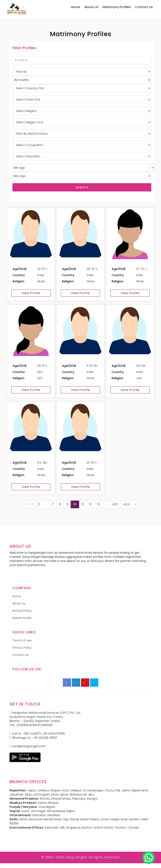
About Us (91, 7)
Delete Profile (22, 618)
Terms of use (22, 640)
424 (126, 504)
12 (90, 504)
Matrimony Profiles (117, 7)
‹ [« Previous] (26, 504)
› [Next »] (135, 504)
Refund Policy (22, 611)
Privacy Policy (22, 648)
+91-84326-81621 (45, 738)
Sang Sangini (76, 857)
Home (76, 7)
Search (82, 187)
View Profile (31, 293)
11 (83, 504)
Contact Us (144, 7)
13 (98, 504)
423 (115, 504)
